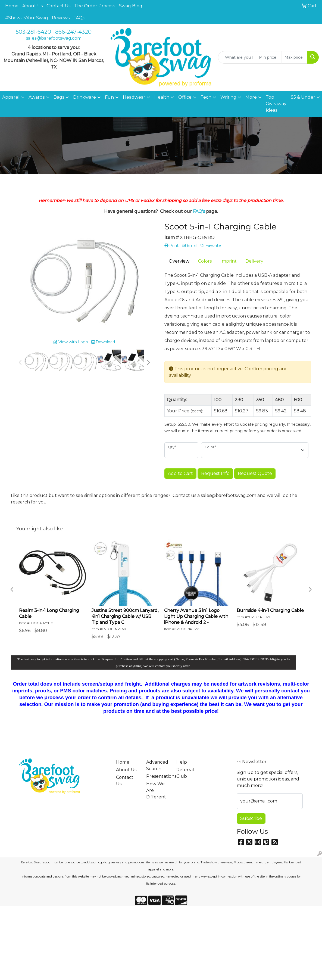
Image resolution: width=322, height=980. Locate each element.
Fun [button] (109, 97)
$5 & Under (303, 97)
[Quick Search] (237, 57)
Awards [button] (37, 97)
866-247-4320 (73, 32)
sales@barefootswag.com (54, 38)
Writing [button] (228, 97)
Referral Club (185, 773)
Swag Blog (131, 6)
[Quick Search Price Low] (269, 57)
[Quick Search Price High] (294, 57)
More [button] (251, 97)
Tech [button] (206, 97)
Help (182, 762)
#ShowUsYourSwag (27, 18)
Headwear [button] (134, 97)
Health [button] (162, 97)
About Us (32, 6)
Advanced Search (157, 765)
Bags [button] (59, 97)
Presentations (158, 776)
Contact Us (58, 6)
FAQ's (79, 18)
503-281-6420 (33, 32)
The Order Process (95, 6)
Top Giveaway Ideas (276, 104)
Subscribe (251, 818)
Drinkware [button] (85, 97)
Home (12, 6)
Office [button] (185, 97)
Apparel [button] (11, 97)
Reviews (61, 18)
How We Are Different (156, 790)
